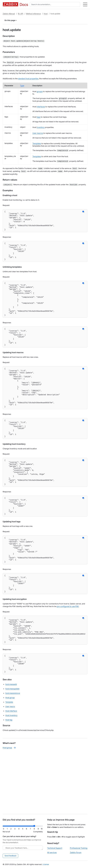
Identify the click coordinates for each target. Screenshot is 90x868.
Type (22, 85)
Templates (37, 143)
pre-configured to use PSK (68, 657)
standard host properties (28, 78)
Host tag (9, 781)
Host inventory (11, 776)
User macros (38, 132)
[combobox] (55, 4)
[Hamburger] (85, 4)
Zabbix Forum (76, 852)
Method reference (33, 14)
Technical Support (55, 848)
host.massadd (11, 745)
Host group (10, 758)
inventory (41, 127)
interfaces (41, 106)
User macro (10, 767)
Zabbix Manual (9, 14)
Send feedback (10, 856)
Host (46, 14)
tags (39, 116)
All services (52, 852)
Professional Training (79, 848)
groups (40, 91)
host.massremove (13, 754)
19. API (20, 14)
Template (9, 763)
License (46, 864)
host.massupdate (12, 750)
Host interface (11, 772)
